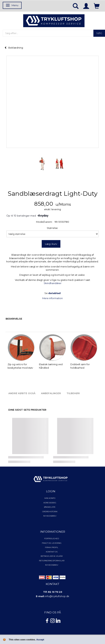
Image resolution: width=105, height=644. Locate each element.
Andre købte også (22, 393)
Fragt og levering (52, 543)
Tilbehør (73, 393)
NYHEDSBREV (52, 565)
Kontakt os (52, 552)
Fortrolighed (52, 539)
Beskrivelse (14, 319)
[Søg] (99, 33)
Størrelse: (52, 228)
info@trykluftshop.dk (57, 596)
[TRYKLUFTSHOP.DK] (54, 20)
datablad (54, 293)
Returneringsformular (52, 561)
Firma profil (52, 547)
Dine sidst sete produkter (27, 410)
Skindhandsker (53, 283)
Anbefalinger (51, 393)
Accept (40, 640)
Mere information (52, 298)
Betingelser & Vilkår (52, 556)
